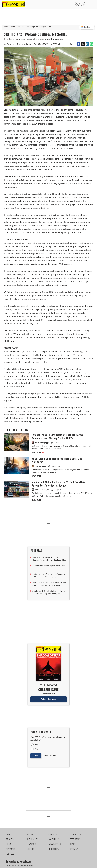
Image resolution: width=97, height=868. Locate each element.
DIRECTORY (54, 849)
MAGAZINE (54, 839)
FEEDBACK (75, 839)
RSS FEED (10, 854)
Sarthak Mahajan (40, 490)
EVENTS (31, 834)
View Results (50, 756)
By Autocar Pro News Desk (17, 44)
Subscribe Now (49, 699)
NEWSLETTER (55, 844)
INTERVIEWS (33, 839)
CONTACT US (76, 834)
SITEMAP (74, 849)
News (13, 27)
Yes (37, 745)
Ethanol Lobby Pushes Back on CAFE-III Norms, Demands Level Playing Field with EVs (58, 437)
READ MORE (38, 453)
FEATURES (11, 849)
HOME (9, 834)
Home (5, 27)
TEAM (72, 844)
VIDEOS (31, 849)
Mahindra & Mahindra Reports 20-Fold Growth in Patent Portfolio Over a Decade (58, 484)
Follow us (87, 27)
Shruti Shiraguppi (40, 443)
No (36, 749)
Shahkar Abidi (39, 466)
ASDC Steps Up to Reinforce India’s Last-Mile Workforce (57, 460)
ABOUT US (11, 839)
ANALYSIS (32, 844)
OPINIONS (53, 834)
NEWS (9, 844)
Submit (36, 756)
